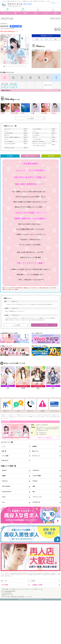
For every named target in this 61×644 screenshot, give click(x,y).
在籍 (25, 13)
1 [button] (4, 66)
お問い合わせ (5, 460)
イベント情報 (5, 456)
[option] (15, 49)
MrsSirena (5, 481)
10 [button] (26, 66)
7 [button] (18, 66)
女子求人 (38, 11)
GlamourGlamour (7, 492)
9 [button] (23, 66)
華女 (34, 492)
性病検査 (33, 581)
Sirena (4, 497)
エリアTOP (5, 585)
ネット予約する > (5, 86)
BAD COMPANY (6, 486)
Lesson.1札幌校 (37, 476)
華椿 (34, 486)
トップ (5, 13)
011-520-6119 (8, 593)
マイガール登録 (16, 26)
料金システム (35, 451)
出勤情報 (34, 446)
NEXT (58, 19)
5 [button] (14, 66)
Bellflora (4, 470)
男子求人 (53, 11)
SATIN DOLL (36, 470)
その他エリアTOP (37, 585)
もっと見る (30, 118)
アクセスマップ (36, 456)
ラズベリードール (37, 497)
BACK (53, 19)
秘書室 (4, 476)
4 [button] (11, 66)
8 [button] (21, 66)
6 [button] (16, 66)
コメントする (44, 325)
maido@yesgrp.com (10, 591)
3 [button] (9, 66)
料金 (35, 13)
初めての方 (23, 11)
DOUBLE (35, 481)
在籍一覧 (4, 451)
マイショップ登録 (28, 4)
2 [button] (7, 66)
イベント (45, 13)
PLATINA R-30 (36, 502)
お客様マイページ (55, 3)
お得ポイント (8, 11)
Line (3, 502)
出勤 (15, 13)
